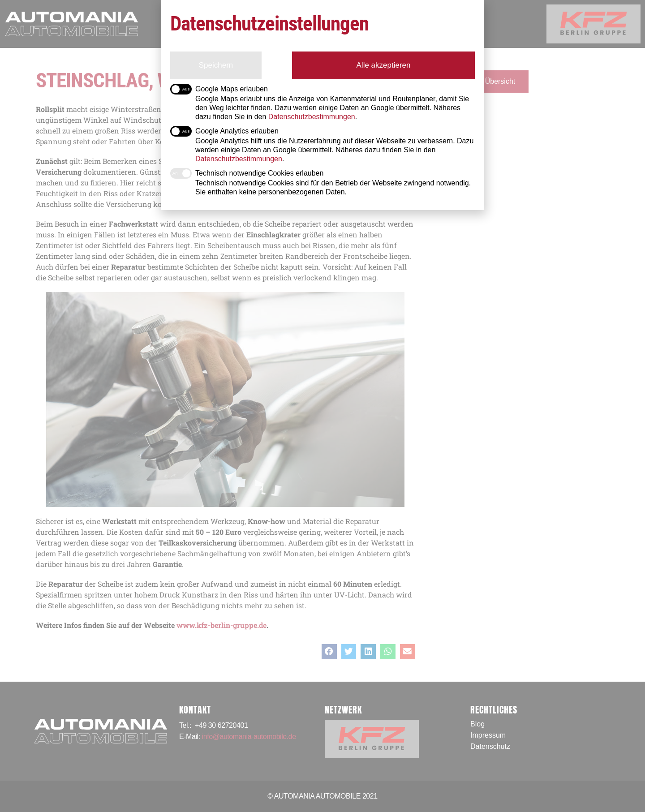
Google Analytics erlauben (224, 131)
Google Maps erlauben (219, 89)
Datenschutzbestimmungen (239, 159)
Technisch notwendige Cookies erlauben (247, 173)
